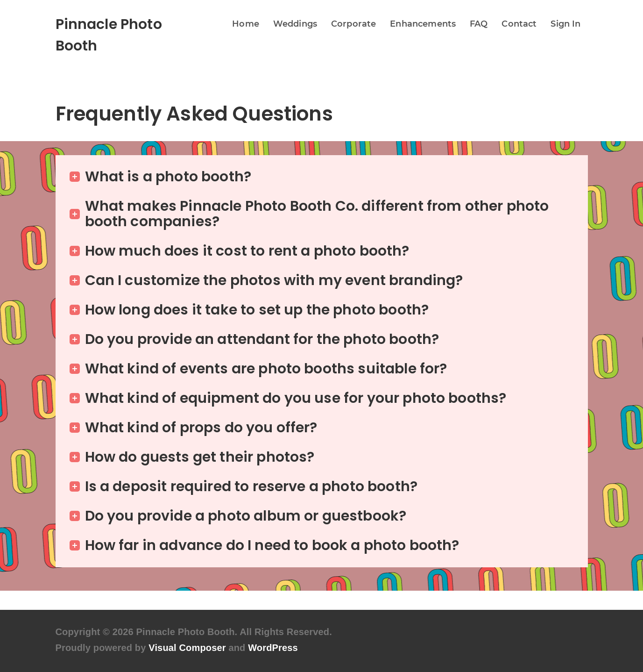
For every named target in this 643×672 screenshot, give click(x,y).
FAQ (479, 24)
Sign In (565, 24)
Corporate (353, 24)
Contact (519, 24)
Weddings (295, 24)
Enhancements (423, 24)
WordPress (273, 648)
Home (246, 24)
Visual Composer (187, 648)
